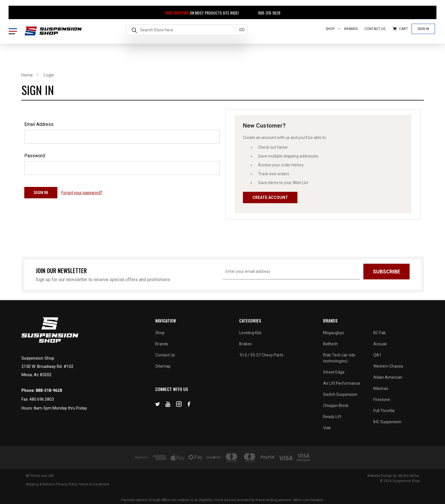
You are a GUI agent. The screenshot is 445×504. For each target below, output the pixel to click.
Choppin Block (336, 406)
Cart (400, 29)
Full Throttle (384, 411)
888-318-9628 (266, 13)
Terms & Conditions (94, 484)
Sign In (423, 29)
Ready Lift (332, 417)
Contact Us (375, 29)
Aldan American (388, 377)
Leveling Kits (250, 333)
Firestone (382, 400)
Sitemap (163, 366)
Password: (35, 156)
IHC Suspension (387, 422)
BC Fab (380, 333)
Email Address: (39, 124)
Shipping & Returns (40, 484)
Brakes (245, 344)
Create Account (270, 197)
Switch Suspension (340, 394)
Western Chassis (388, 366)
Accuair (380, 344)
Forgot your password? (82, 193)
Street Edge (334, 372)
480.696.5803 (42, 399)
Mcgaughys (334, 333)
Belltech (330, 344)
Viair (327, 428)
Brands (351, 29)
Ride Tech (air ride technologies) (339, 358)
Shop (333, 29)
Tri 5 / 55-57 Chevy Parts (261, 355)
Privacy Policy (67, 484)
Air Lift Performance (342, 383)
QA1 (377, 355)
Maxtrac (381, 388)
